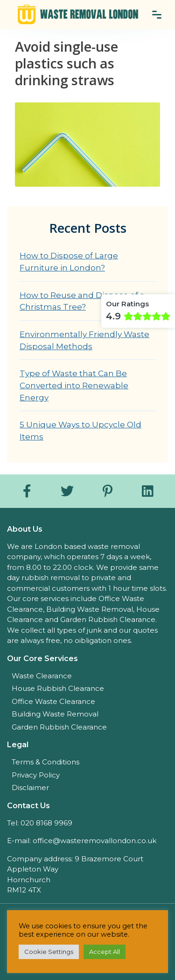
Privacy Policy (36, 775)
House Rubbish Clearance (58, 688)
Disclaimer (30, 787)
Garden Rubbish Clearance (59, 727)
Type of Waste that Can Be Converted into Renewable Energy (74, 385)
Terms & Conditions (45, 762)
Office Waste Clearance (53, 701)
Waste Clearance (42, 676)
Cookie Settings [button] (49, 952)
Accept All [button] (105, 952)
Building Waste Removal (55, 714)
